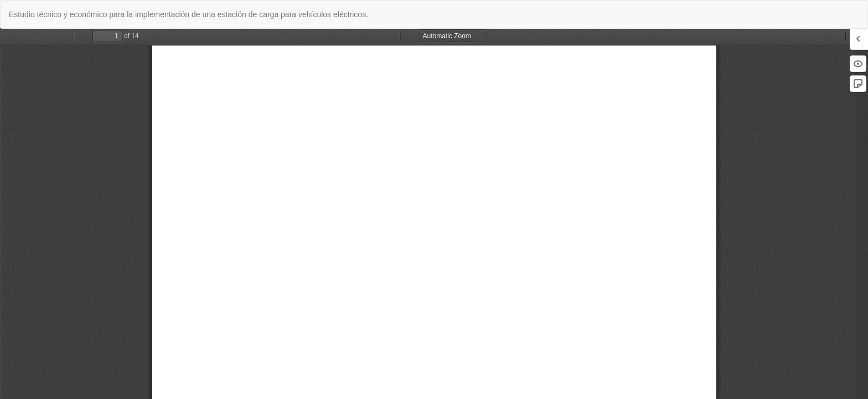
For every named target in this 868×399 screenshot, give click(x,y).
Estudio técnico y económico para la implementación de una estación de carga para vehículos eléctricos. (188, 14)
